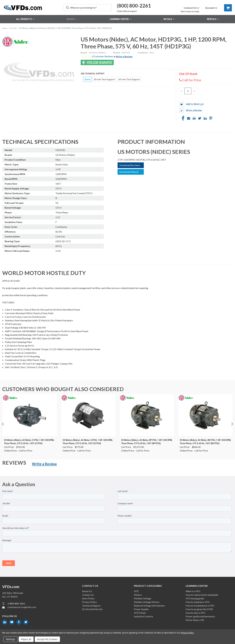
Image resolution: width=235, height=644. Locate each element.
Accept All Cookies (47, 639)
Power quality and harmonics (200, 616)
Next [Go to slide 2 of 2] (232, 427)
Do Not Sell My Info (92, 609)
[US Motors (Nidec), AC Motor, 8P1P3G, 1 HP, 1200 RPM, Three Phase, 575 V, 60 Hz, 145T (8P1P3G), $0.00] (147, 415)
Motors (138, 595)
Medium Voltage (143, 598)
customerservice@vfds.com (22, 607)
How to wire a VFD (195, 613)
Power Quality (141, 609)
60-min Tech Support (129, 79)
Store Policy (88, 598)
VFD (136, 591)
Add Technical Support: (93, 74)
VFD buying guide (195, 598)
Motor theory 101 (195, 620)
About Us (87, 591)
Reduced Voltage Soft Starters (149, 606)
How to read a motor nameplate (202, 595)
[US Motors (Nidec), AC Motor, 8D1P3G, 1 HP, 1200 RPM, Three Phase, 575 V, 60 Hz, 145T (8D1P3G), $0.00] (205, 415)
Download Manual (129, 172)
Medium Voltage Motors (147, 602)
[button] (123, 56)
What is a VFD (193, 591)
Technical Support (91, 606)
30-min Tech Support (104, 79)
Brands (72, 19)
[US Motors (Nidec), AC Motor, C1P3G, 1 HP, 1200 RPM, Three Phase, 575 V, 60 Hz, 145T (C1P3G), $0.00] (30, 415)
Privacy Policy (89, 602)
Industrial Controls (143, 616)
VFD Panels (140, 613)
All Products (25, 19)
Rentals (213, 19)
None (87, 79)
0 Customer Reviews (103, 56)
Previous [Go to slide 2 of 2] (3, 427)
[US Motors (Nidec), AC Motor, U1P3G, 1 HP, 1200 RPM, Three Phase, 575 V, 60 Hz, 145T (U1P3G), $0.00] (88, 415)
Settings (10, 639)
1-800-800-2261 (16, 604)
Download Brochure (130, 165)
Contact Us (88, 595)
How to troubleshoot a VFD (200, 606)
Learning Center (120, 19)
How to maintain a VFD (198, 602)
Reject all (26, 639)
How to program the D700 (199, 609)
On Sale (169, 19)
